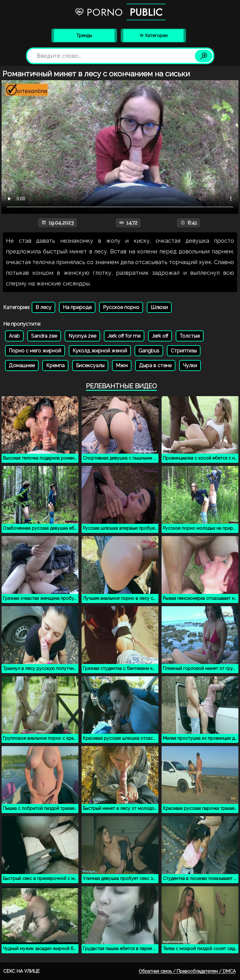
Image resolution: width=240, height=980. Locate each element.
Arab (14, 336)
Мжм (122, 365)
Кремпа (55, 365)
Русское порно (121, 307)
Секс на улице (21, 971)
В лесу (43, 307)
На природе (77, 307)
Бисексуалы (90, 365)
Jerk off (160, 336)
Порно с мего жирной (35, 351)
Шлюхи (159, 307)
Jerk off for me (124, 336)
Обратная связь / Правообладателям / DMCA (187, 971)
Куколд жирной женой (100, 351)
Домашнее (22, 365)
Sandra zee (44, 336)
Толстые (190, 336)
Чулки (190, 365)
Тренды (84, 36)
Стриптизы (184, 351)
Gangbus (149, 351)
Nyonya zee (82, 336)
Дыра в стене (155, 365)
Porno (120, 12)
